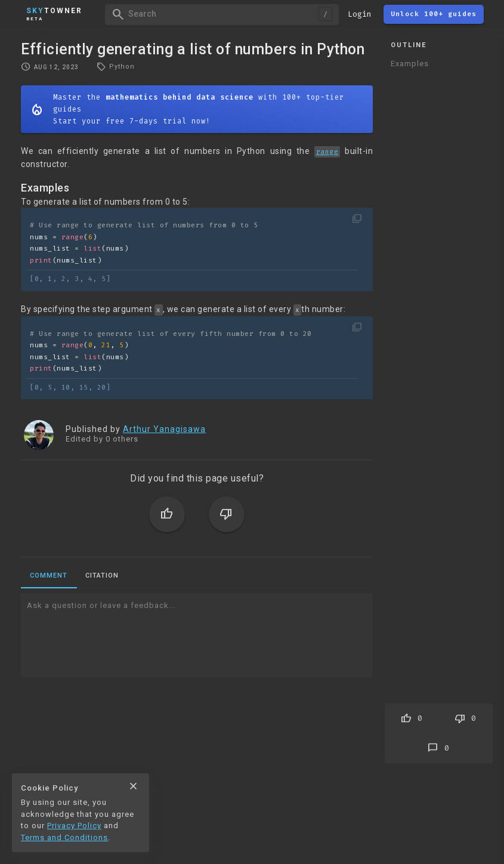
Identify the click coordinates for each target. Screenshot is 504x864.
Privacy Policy (74, 826)
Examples (410, 64)
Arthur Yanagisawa (164, 429)
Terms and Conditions (64, 837)
